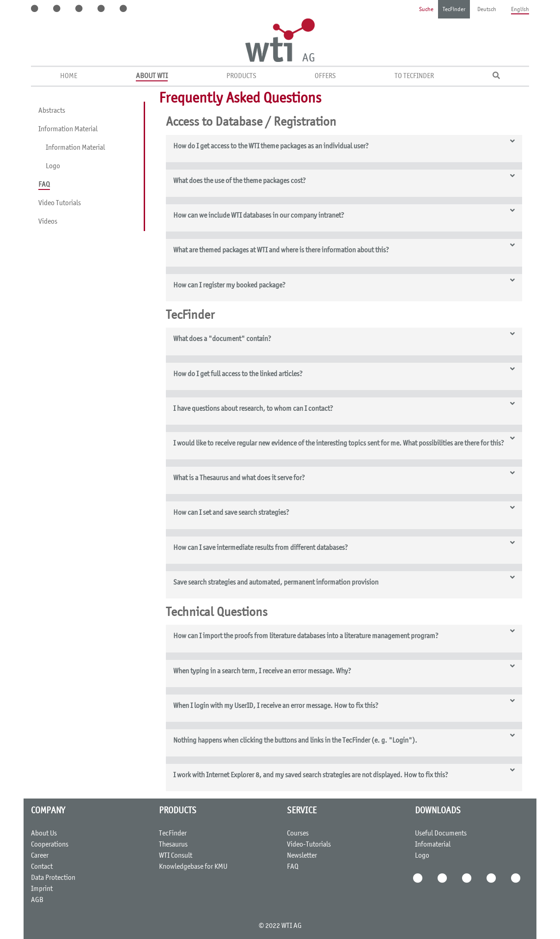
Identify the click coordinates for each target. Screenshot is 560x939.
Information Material (68, 129)
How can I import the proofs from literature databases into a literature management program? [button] (306, 636)
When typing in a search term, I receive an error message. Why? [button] (262, 671)
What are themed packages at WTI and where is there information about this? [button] (281, 250)
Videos (48, 222)
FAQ (44, 185)
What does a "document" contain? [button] (222, 339)
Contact (42, 867)
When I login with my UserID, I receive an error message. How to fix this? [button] (276, 706)
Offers (325, 76)
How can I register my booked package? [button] (229, 286)
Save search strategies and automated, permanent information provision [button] (276, 583)
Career (40, 856)
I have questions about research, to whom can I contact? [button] (253, 409)
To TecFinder (414, 76)
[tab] (344, 149)
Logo (53, 166)
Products (241, 76)
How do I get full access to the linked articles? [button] (238, 374)
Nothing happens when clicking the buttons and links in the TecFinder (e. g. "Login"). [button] (295, 741)
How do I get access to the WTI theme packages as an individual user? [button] (271, 146)
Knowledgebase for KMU (193, 867)
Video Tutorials (60, 203)
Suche (426, 10)
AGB (37, 900)
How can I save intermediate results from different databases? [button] (261, 548)
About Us (44, 834)
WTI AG (292, 926)
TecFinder (454, 10)
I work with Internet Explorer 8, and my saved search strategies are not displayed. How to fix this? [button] (311, 775)
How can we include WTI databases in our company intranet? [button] (259, 216)
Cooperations (50, 845)
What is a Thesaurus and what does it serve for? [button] (239, 478)
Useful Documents (441, 834)
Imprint (42, 889)
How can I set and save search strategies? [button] (231, 513)
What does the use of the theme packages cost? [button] (240, 181)
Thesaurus (173, 845)
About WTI (152, 76)
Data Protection (53, 878)
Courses (298, 834)
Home (69, 76)
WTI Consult (176, 856)
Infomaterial (433, 845)
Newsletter (302, 856)
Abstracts (52, 111)
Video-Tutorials (309, 845)
